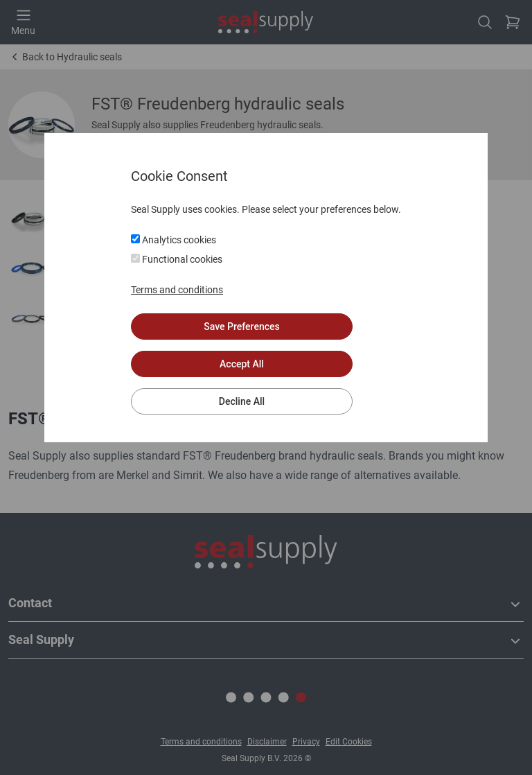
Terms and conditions (177, 290)
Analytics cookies (174, 240)
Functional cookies (177, 259)
